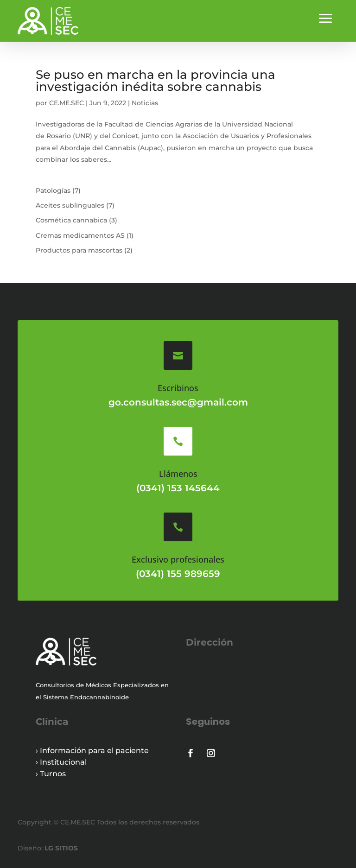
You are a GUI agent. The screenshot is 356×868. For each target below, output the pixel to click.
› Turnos (51, 774)
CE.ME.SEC (67, 103)
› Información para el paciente (92, 751)
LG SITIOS (60, 848)
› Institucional (61, 762)
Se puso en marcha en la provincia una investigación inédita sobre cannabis (156, 81)
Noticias (145, 103)
